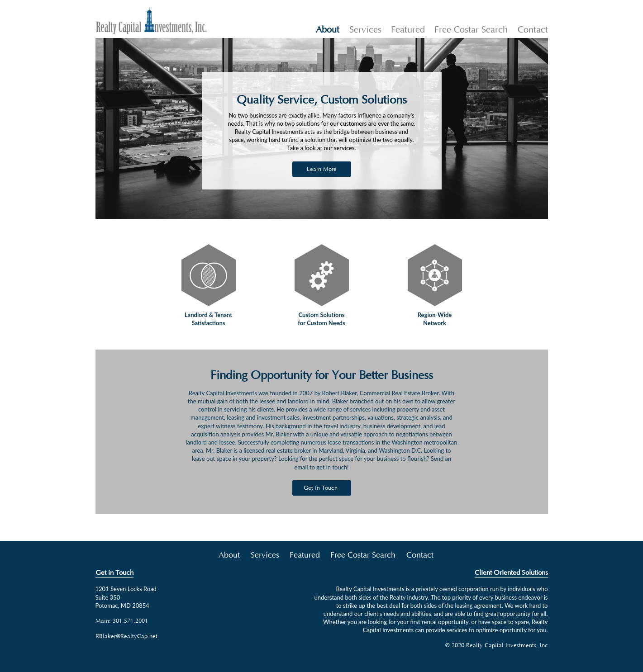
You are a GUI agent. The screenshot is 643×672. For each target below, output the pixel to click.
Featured (408, 30)
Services (365, 30)
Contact (533, 30)
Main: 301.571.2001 (122, 621)
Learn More (322, 169)
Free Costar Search (471, 30)
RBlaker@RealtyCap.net (126, 636)
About (328, 30)
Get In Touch (321, 488)
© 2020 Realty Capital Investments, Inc (497, 645)
